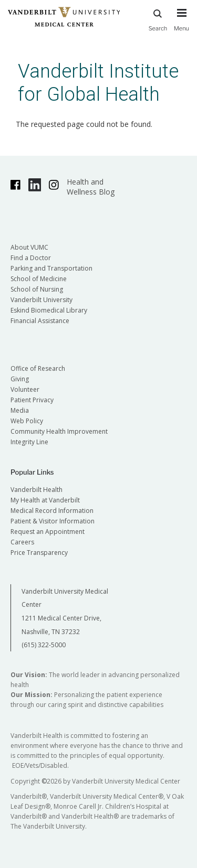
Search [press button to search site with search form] (158, 19)
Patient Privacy (32, 400)
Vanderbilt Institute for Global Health (98, 83)
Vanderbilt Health (37, 490)
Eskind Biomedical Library (49, 310)
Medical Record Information (52, 511)
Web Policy (27, 421)
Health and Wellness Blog (91, 187)
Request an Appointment (48, 532)
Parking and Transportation (51, 268)
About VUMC (29, 247)
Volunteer (25, 389)
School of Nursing (37, 289)
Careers (22, 542)
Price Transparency (39, 553)
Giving (20, 379)
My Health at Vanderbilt (45, 500)
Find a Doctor (31, 258)
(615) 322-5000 (44, 645)
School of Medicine (39, 279)
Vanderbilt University (42, 300)
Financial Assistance (40, 321)
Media (20, 410)
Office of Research (38, 368)
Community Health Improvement (59, 431)
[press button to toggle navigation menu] (182, 25)
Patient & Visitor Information (53, 521)
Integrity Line (29, 442)
